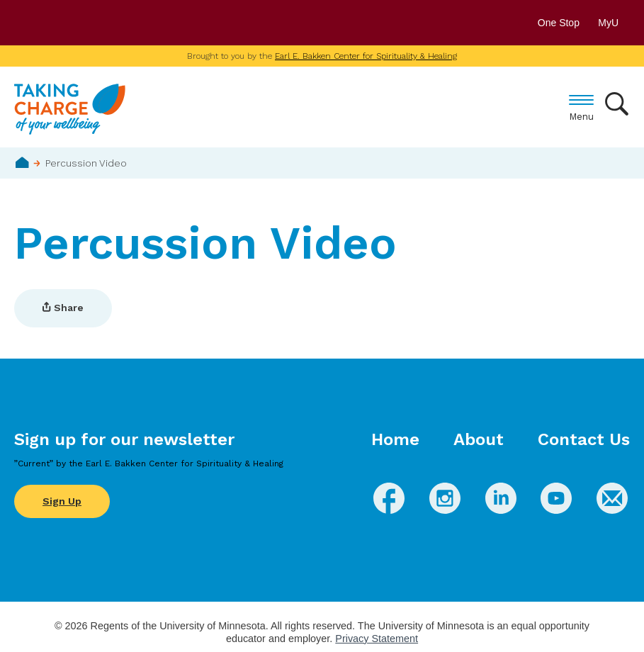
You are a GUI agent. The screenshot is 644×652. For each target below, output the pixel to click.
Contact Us (584, 439)
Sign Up (62, 501)
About (479, 439)
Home (22, 162)
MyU (614, 23)
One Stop (559, 23)
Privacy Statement (377, 639)
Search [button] (617, 104)
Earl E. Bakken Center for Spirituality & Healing (366, 56)
